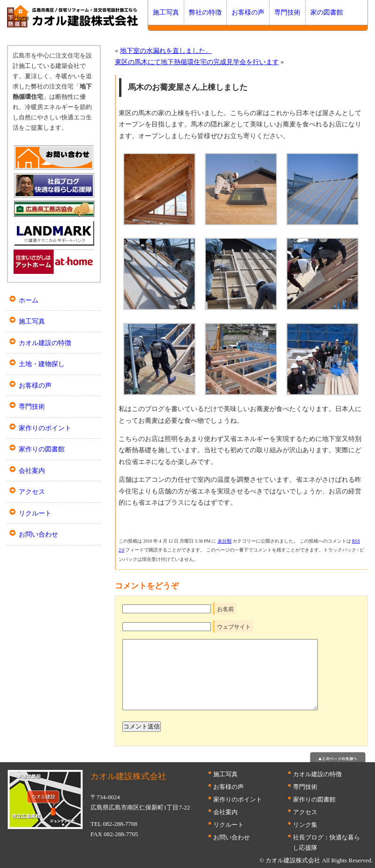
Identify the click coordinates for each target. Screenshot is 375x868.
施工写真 (166, 12)
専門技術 (287, 12)
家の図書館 (327, 12)
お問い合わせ (38, 534)
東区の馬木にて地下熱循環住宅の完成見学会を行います (197, 62)
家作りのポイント (45, 428)
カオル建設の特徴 (45, 343)
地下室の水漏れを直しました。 (166, 51)
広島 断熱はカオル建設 (73, 16)
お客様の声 (248, 12)
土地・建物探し (42, 364)
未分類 (225, 541)
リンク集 (305, 825)
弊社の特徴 (205, 12)
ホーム (29, 300)
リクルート (35, 513)
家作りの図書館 (42, 449)
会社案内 (32, 471)
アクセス (32, 492)
